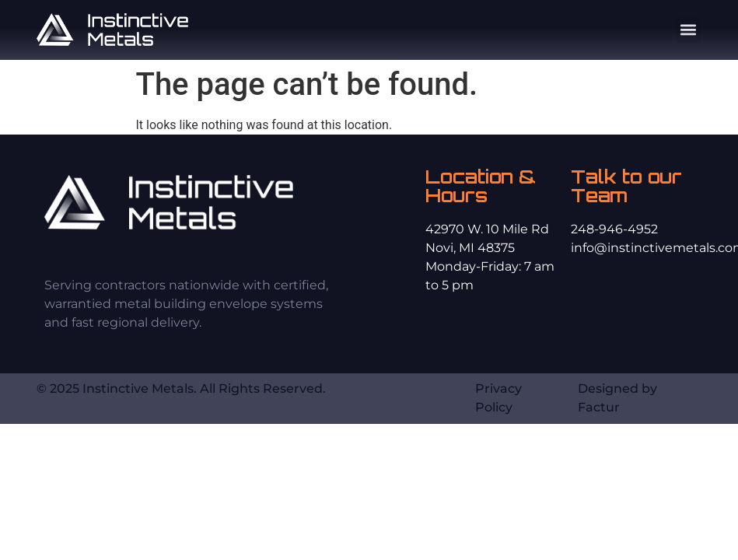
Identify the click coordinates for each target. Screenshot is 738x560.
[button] (689, 30)
